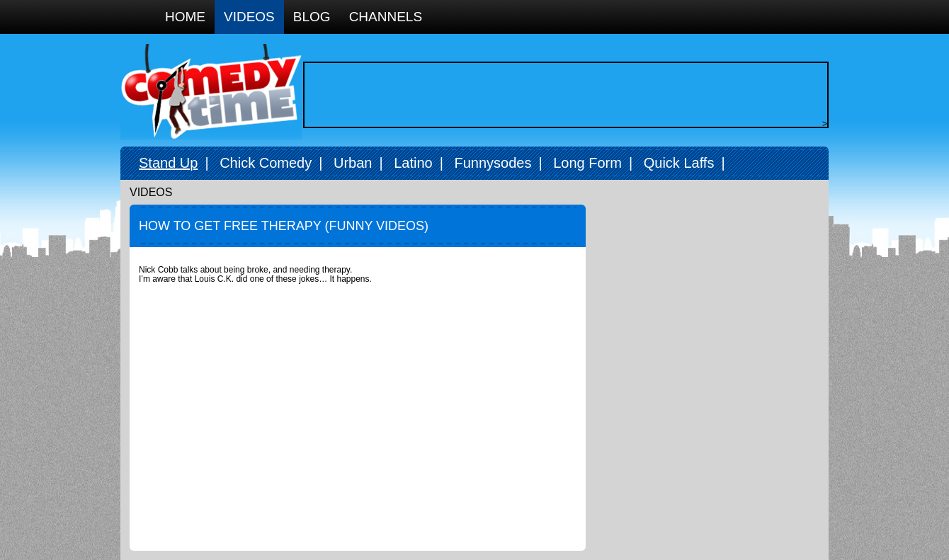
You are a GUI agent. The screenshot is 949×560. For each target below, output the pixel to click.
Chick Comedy (266, 163)
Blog (312, 17)
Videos (249, 17)
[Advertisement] (562, 95)
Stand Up (168, 163)
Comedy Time (211, 92)
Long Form (587, 163)
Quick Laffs (679, 163)
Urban (353, 163)
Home (185, 17)
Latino (413, 163)
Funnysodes (493, 163)
